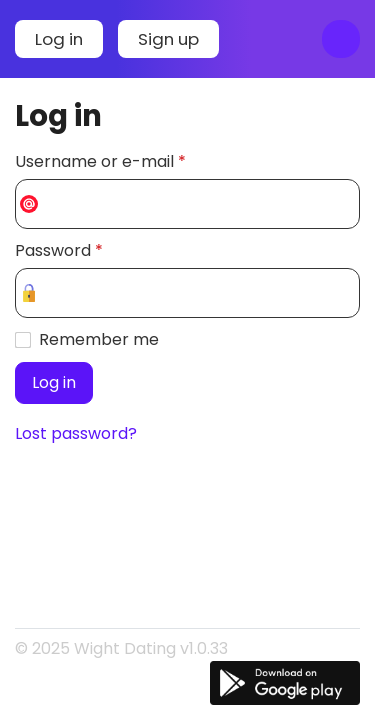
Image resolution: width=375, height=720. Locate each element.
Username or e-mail (100, 161)
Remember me (99, 339)
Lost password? (76, 433)
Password (59, 250)
